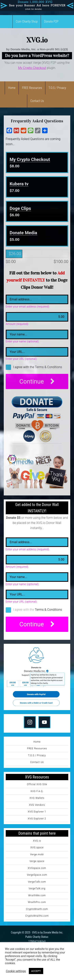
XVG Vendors (37, 805)
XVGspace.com (37, 868)
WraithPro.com (37, 902)
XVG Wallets (37, 798)
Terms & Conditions (49, 367)
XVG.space (37, 848)
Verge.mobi (37, 854)
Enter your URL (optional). (22, 359)
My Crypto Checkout (30, 159)
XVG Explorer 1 (37, 812)
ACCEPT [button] (36, 971)
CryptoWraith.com (37, 909)
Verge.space (37, 861)
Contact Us (37, 762)
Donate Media (23, 233)
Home (37, 742)
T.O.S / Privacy (37, 755)
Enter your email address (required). (28, 307)
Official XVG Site (37, 784)
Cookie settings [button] (16, 971)
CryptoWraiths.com (37, 916)
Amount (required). (17, 324)
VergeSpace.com (37, 875)
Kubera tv (19, 184)
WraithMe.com (37, 895)
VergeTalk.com (37, 882)
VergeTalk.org (37, 889)
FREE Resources (37, 749)
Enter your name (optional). (22, 342)
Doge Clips (20, 208)
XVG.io (37, 40)
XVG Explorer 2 (37, 819)
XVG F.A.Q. (37, 791)
